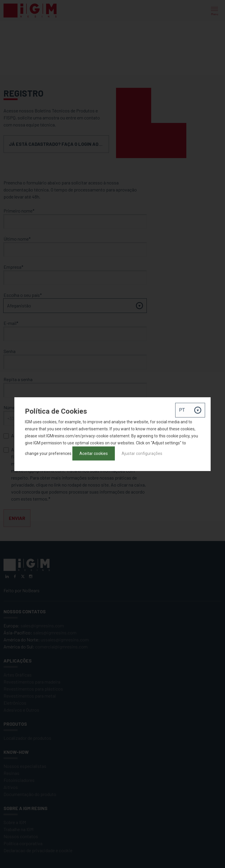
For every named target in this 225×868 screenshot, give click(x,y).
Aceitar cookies (94, 453)
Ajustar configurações (142, 453)
